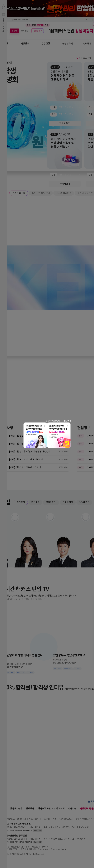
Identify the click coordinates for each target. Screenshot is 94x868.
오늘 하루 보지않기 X (53, 421)
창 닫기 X (67, 421)
